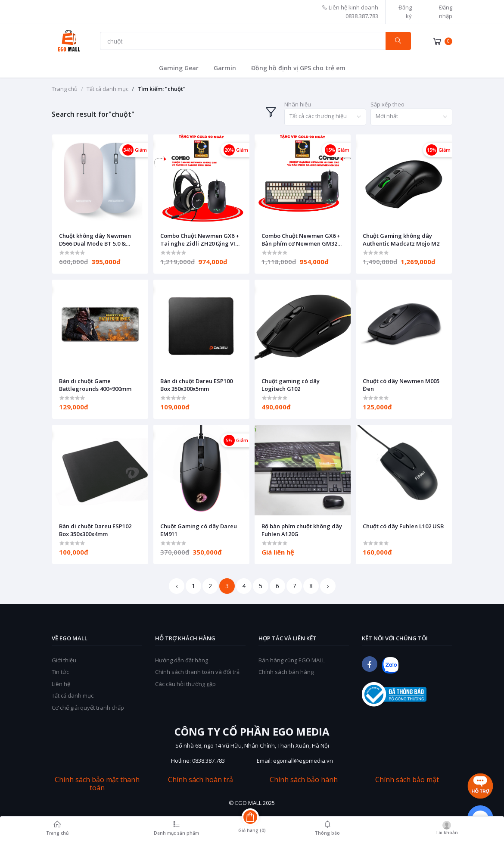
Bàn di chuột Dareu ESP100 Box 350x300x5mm (196, 385)
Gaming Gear (179, 68)
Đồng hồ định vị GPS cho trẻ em (298, 68)
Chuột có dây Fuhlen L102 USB (403, 526)
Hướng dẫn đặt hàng (182, 660)
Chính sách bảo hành (304, 780)
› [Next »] (328, 586)
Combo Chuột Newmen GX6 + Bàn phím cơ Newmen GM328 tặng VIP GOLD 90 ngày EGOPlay (301, 240)
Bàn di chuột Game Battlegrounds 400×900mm (95, 385)
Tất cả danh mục (107, 89)
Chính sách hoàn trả (201, 780)
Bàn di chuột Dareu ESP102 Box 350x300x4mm (95, 530)
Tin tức (60, 672)
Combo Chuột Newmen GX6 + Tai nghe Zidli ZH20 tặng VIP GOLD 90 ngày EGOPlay (200, 240)
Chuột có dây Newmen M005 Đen (401, 385)
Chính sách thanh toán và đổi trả (197, 672)
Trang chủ (65, 89)
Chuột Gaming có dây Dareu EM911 (199, 530)
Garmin (225, 68)
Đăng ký (405, 12)
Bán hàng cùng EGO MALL (292, 660)
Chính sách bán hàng (286, 672)
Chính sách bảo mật (407, 780)
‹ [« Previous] (177, 586)
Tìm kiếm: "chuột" (162, 89)
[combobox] (325, 117)
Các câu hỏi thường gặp (185, 684)
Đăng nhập (446, 12)
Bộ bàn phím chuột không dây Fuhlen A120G (302, 530)
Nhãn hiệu (298, 104)
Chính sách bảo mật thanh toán (97, 784)
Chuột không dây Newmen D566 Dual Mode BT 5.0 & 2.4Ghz (95, 240)
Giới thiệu (64, 660)
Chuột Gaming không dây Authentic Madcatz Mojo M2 (401, 240)
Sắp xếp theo (387, 104)
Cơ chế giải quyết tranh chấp (88, 708)
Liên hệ (61, 684)
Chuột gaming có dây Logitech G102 (291, 385)
